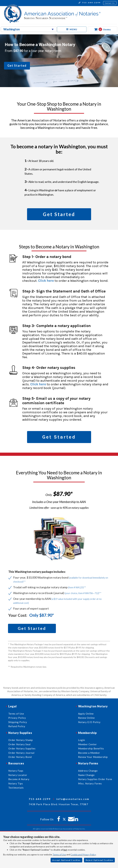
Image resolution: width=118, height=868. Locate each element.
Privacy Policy (17, 718)
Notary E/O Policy (89, 722)
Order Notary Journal (21, 753)
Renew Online (86, 718)
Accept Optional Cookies (66, 860)
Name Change (86, 775)
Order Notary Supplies (22, 748)
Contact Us (110, 3)
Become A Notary (19, 779)
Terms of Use (59, 854)
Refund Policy (17, 726)
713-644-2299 (90, 3)
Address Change (88, 771)
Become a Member (89, 753)
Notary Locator (18, 775)
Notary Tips (16, 783)
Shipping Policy (18, 722)
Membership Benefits (91, 748)
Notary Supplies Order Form (95, 779)
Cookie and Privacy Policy (83, 854)
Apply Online (86, 714)
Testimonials (16, 788)
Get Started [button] (17, 66)
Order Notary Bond (20, 757)
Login (82, 740)
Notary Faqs (16, 771)
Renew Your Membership (93, 757)
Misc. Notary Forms (90, 783)
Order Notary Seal (19, 744)
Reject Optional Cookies (99, 860)
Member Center (87, 744)
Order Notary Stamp (21, 740)
